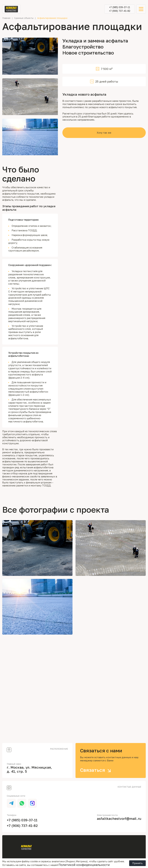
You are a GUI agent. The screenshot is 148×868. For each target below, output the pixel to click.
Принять (137, 863)
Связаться (96, 770)
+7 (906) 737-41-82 (120, 11)
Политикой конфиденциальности (84, 865)
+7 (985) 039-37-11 (120, 7)
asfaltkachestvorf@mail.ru (119, 819)
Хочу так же (104, 133)
